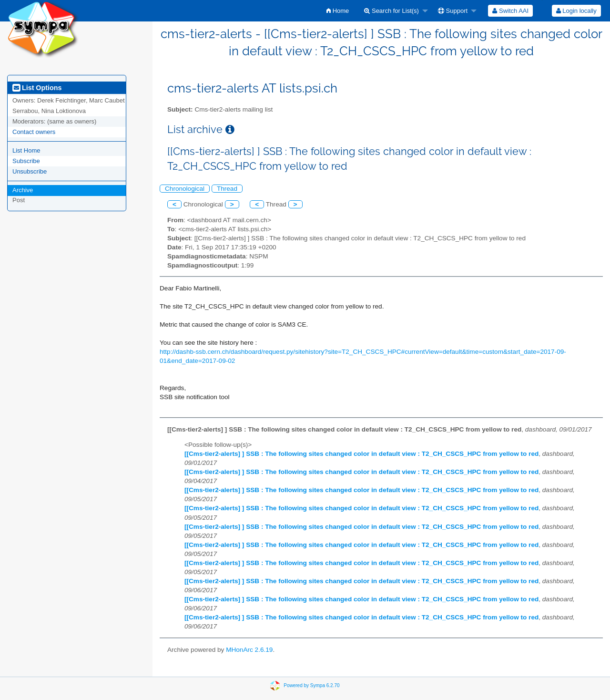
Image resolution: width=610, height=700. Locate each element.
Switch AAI (510, 11)
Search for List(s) (391, 11)
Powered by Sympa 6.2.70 (311, 685)
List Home (26, 150)
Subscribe (26, 161)
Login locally (576, 11)
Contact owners (34, 132)
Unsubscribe (30, 171)
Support (453, 11)
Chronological (185, 189)
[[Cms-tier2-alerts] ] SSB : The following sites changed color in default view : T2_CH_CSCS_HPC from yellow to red (361, 454)
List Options (37, 88)
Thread (227, 189)
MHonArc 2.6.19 (249, 650)
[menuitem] (338, 11)
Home (338, 11)
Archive (23, 190)
